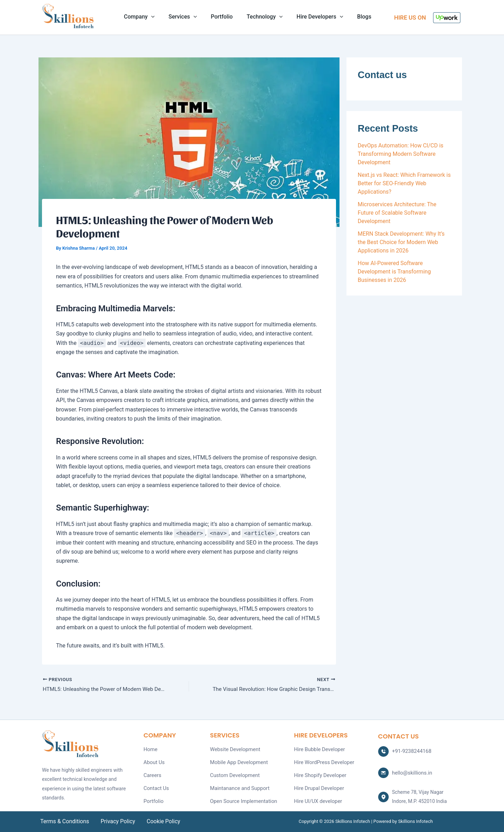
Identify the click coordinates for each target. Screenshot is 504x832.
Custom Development (233, 774)
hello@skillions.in (411, 772)
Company (146, 17)
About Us (153, 761)
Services (187, 17)
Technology (263, 17)
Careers (152, 774)
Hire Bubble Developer (318, 749)
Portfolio (223, 17)
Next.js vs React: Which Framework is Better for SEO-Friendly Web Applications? (404, 183)
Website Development (234, 749)
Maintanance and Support (238, 786)
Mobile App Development (237, 761)
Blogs (357, 17)
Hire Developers (316, 17)
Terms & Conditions (65, 821)
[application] (158, 17)
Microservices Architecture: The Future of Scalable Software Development (397, 213)
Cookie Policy (160, 821)
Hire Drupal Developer (318, 786)
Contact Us (156, 786)
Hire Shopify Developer (319, 774)
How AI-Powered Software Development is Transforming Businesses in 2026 (394, 272)
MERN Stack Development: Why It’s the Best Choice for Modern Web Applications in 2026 (401, 242)
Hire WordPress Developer (322, 761)
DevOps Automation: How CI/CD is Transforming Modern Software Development (401, 154)
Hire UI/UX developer (317, 798)
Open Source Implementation (242, 798)
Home (150, 749)
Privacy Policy (116, 821)
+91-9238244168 (411, 751)
